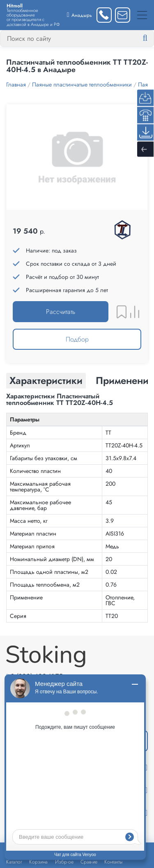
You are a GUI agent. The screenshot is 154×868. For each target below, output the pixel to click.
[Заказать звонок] (104, 15)
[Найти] (152, 38)
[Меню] (142, 15)
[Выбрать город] (79, 15)
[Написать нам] (123, 15)
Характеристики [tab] (46, 380)
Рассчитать (61, 312)
